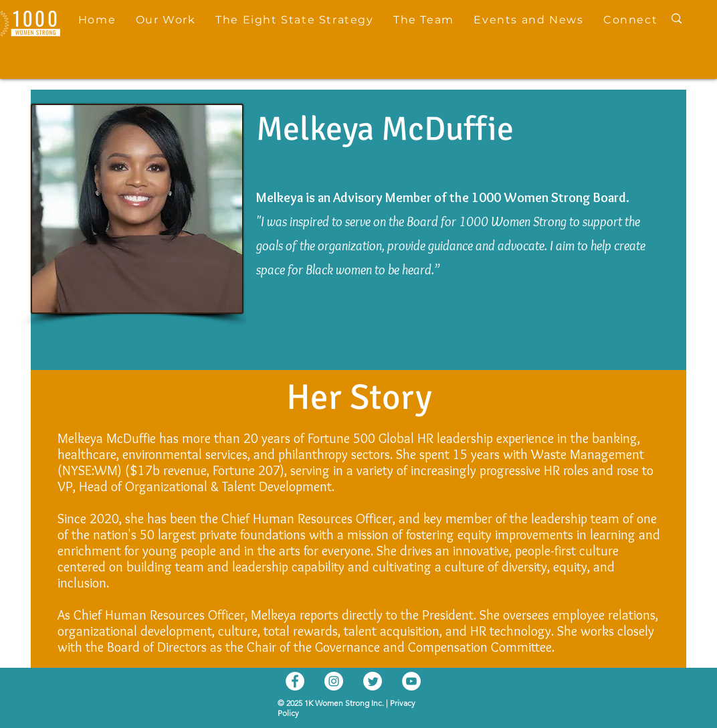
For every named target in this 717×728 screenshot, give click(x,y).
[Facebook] (295, 681)
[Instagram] (334, 681)
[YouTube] (411, 681)
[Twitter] (373, 681)
